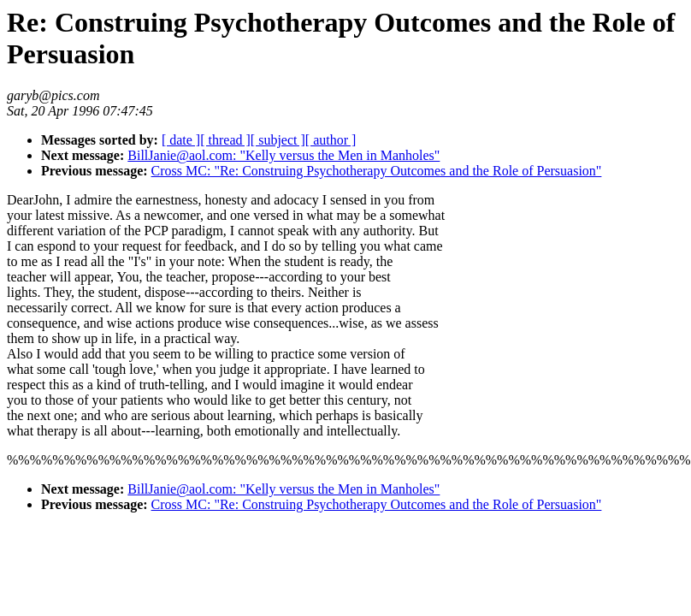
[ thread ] (225, 140)
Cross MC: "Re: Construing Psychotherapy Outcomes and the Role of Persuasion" (377, 171)
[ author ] (331, 140)
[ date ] (181, 140)
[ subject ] (278, 140)
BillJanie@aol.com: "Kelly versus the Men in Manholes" (283, 155)
